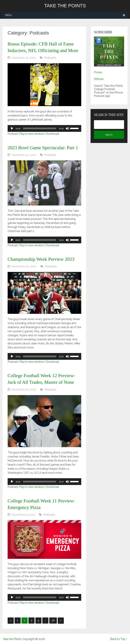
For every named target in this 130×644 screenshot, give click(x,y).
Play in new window (32, 134)
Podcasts (50, 58)
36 (53, 620)
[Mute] (67, 128)
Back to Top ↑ (119, 639)
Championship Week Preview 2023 (41, 259)
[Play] (12, 128)
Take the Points (65, 6)
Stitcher (99, 79)
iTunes (98, 72)
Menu (8, 15)
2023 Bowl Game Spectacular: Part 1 (43, 148)
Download (52, 134)
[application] (44, 128)
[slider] (40, 128)
